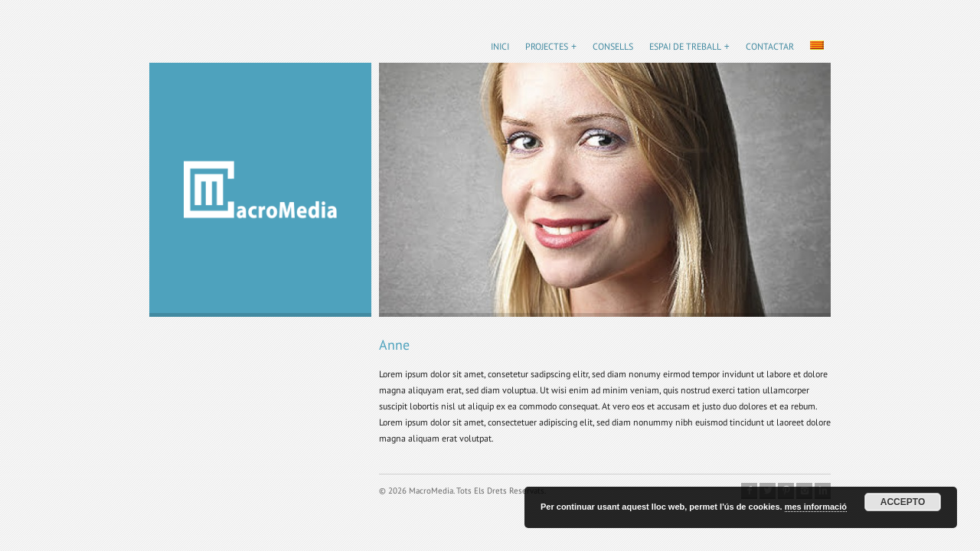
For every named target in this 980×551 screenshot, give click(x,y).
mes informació (816, 507)
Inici (500, 46)
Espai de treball (685, 46)
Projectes (547, 46)
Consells (613, 46)
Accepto (903, 502)
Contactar (770, 46)
